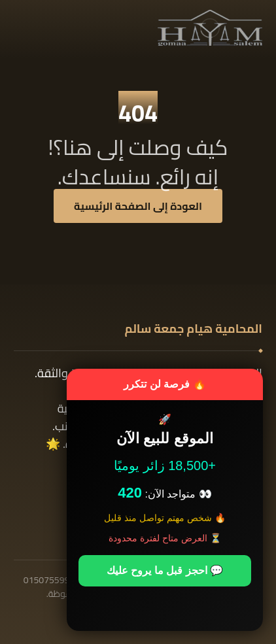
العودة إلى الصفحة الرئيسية (138, 206)
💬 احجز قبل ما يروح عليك (165, 570)
